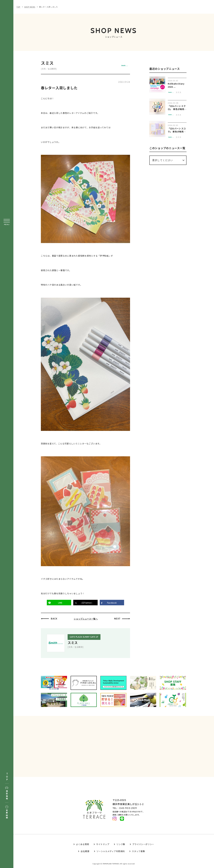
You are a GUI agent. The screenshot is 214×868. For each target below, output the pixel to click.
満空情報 (7, 793)
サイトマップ (103, 844)
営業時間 (7, 812)
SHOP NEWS (30, 7)
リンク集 (121, 844)
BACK (54, 619)
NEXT (117, 619)
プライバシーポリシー (143, 844)
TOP (7, 777)
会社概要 (85, 851)
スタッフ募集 (138, 851)
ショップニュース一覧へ (86, 619)
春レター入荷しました (49, 7)
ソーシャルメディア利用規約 (111, 851)
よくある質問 (82, 844)
